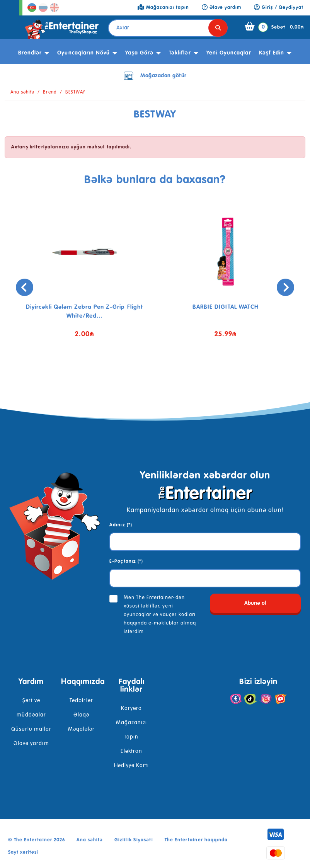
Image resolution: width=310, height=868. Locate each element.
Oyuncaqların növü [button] (83, 53)
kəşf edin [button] (272, 53)
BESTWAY (75, 92)
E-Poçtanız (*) (126, 562)
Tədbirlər (81, 701)
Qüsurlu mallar (32, 729)
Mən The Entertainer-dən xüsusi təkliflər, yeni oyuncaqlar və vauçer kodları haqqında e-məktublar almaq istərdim (160, 615)
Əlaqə (81, 715)
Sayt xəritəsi (23, 853)
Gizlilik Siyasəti (134, 840)
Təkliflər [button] (180, 53)
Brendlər (30, 53)
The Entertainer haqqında (196, 840)
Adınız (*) (121, 525)
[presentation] (25, 287)
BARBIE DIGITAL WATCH (226, 307)
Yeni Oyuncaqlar (229, 53)
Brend (50, 92)
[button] (143, 375)
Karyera (131, 708)
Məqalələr (81, 729)
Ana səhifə (22, 92)
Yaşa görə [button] (139, 53)
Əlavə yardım (31, 744)
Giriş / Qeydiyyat (279, 8)
